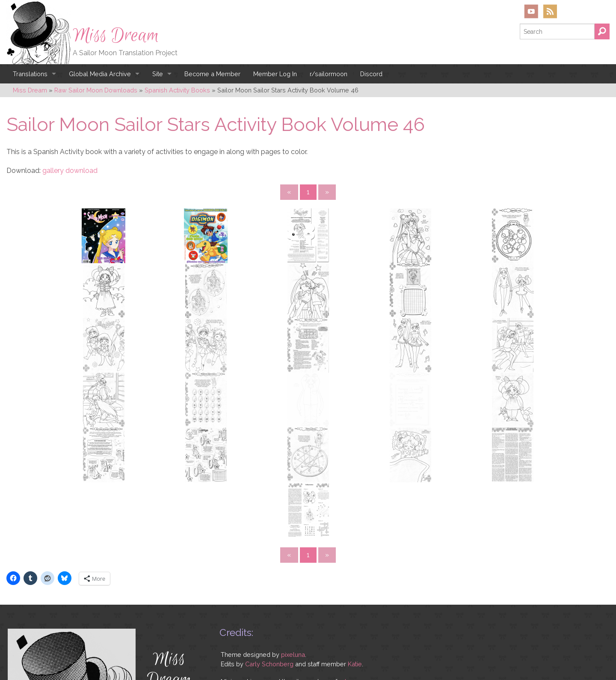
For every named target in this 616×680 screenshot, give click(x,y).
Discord (371, 74)
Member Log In (275, 74)
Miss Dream (116, 36)
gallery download (70, 171)
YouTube (531, 11)
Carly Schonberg (269, 568)
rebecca (351, 586)
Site (158, 74)
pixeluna (293, 559)
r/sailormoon (329, 74)
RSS (550, 11)
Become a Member (212, 74)
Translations (30, 74)
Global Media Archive (100, 74)
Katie (355, 568)
